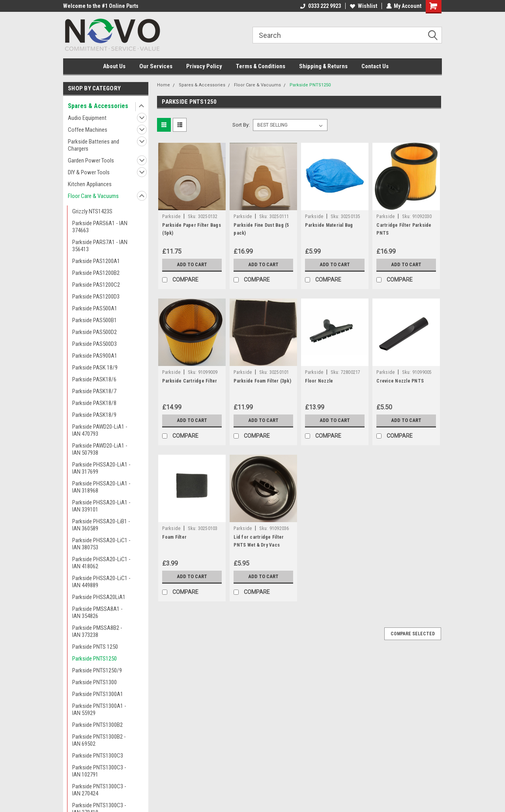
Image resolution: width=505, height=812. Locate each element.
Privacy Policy (204, 66)
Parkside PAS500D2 (94, 332)
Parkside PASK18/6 (94, 379)
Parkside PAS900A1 (95, 356)
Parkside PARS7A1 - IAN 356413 (100, 246)
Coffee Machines (88, 130)
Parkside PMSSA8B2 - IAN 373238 (97, 631)
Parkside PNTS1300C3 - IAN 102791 (99, 771)
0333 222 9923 (320, 6)
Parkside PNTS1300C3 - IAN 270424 (99, 790)
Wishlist (363, 6)
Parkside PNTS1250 (94, 659)
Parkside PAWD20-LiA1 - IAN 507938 (100, 449)
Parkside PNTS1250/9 (97, 670)
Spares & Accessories (98, 106)
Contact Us (375, 66)
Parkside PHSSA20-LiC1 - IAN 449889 (101, 582)
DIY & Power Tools (89, 172)
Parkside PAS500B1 (94, 320)
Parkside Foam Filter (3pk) (262, 381)
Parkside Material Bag (329, 225)
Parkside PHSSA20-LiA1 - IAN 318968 (101, 487)
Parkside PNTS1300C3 (98, 756)
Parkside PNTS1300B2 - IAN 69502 (99, 740)
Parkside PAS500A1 (95, 308)
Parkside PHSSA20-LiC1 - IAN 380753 (101, 544)
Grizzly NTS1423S (92, 211)
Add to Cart (192, 265)
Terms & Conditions (261, 66)
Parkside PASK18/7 (94, 391)
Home (164, 85)
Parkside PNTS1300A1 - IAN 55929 (99, 709)
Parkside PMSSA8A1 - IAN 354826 (97, 612)
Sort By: (241, 125)
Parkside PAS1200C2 (96, 285)
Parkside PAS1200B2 (96, 273)
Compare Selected (413, 634)
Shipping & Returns (323, 66)
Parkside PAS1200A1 (96, 261)
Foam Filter (174, 537)
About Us (114, 66)
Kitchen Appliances (90, 184)
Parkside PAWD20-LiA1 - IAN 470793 (100, 430)
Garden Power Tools (91, 161)
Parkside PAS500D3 (94, 344)
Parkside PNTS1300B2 (97, 725)
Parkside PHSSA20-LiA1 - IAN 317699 (101, 468)
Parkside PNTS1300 (94, 682)
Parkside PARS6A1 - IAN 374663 (100, 227)
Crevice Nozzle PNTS (400, 381)
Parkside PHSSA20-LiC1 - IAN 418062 (101, 563)
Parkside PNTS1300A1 (98, 694)
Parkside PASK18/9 (94, 415)
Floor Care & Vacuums (93, 196)
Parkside (171, 217)
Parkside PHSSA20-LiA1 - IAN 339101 (101, 506)
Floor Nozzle (319, 381)
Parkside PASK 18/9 (95, 368)
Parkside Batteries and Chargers (94, 145)
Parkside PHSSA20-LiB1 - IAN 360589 (101, 525)
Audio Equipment (87, 118)
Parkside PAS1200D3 (96, 297)
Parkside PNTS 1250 (95, 647)
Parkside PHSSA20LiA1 (99, 597)
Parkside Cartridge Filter (190, 381)
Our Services (156, 66)
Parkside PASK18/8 (94, 403)
